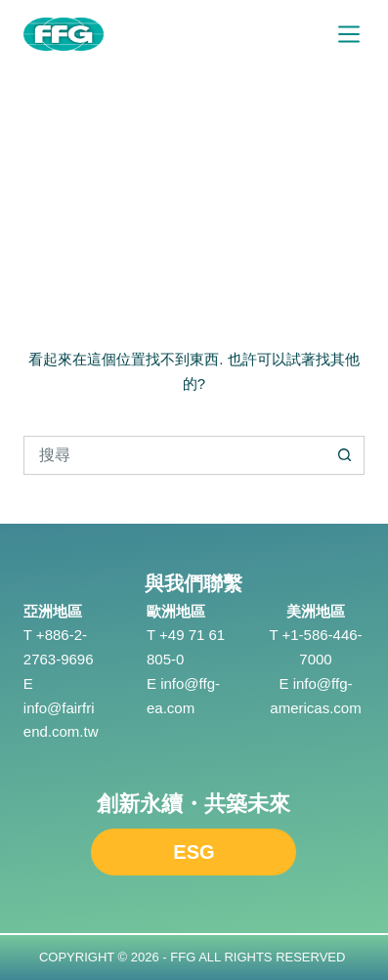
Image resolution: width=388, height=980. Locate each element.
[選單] (349, 34)
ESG (194, 852)
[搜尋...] (174, 455)
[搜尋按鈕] (345, 455)
